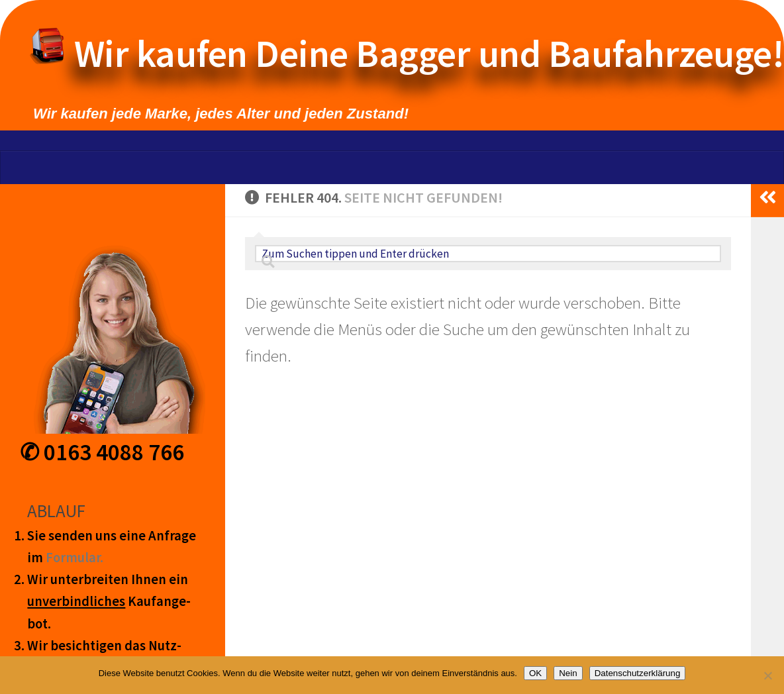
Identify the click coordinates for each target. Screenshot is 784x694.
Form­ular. (74, 558)
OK (535, 673)
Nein (568, 673)
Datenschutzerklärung (638, 673)
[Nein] (767, 675)
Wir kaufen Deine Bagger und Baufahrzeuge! (419, 53)
